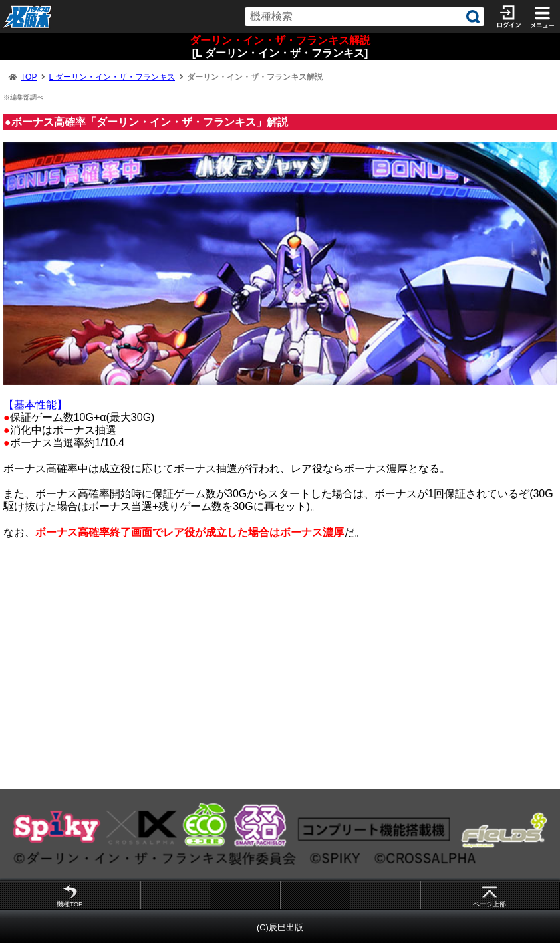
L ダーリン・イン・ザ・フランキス (112, 77)
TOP (29, 77)
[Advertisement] (280, 670)
